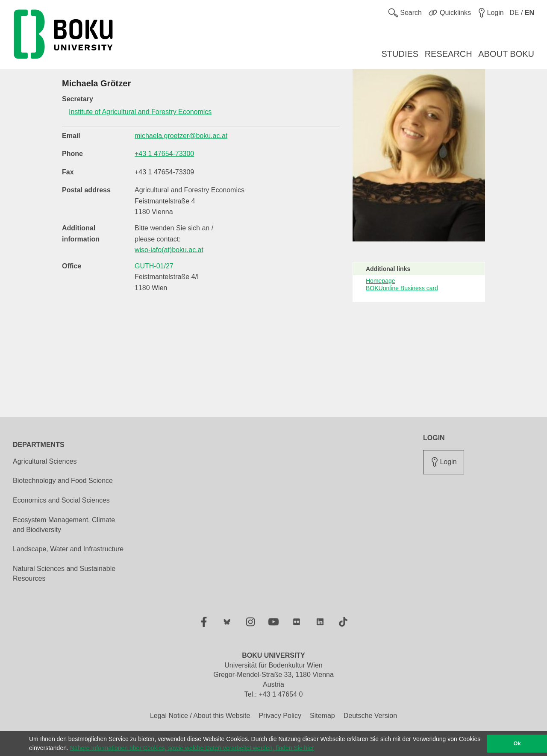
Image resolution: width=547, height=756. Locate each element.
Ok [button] (517, 744)
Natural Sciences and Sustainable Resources (64, 574)
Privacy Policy (280, 716)
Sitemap (322, 716)
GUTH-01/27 (154, 266)
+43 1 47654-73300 (164, 154)
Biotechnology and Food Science (63, 481)
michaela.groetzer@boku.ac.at (181, 136)
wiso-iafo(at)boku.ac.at (169, 250)
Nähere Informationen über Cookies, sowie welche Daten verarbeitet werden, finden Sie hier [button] (192, 748)
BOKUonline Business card (402, 288)
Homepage (381, 281)
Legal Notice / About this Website (200, 716)
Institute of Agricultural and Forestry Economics (140, 112)
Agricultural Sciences (45, 461)
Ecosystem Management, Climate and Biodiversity (64, 525)
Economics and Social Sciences (61, 500)
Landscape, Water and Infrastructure (68, 549)
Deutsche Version (370, 716)
